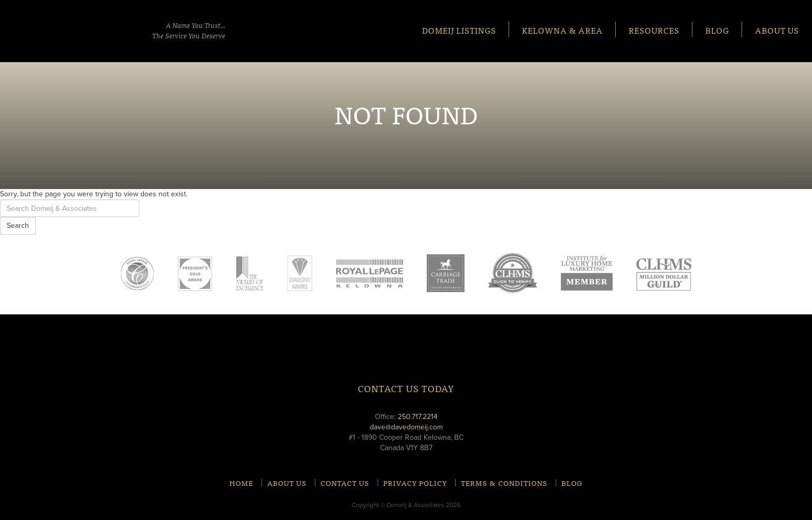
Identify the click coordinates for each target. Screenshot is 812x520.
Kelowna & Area (562, 30)
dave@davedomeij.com (406, 427)
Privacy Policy (415, 483)
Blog (717, 30)
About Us (777, 30)
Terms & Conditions (504, 483)
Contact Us (345, 483)
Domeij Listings (459, 30)
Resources (654, 30)
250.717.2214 (418, 417)
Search (18, 226)
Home (241, 483)
